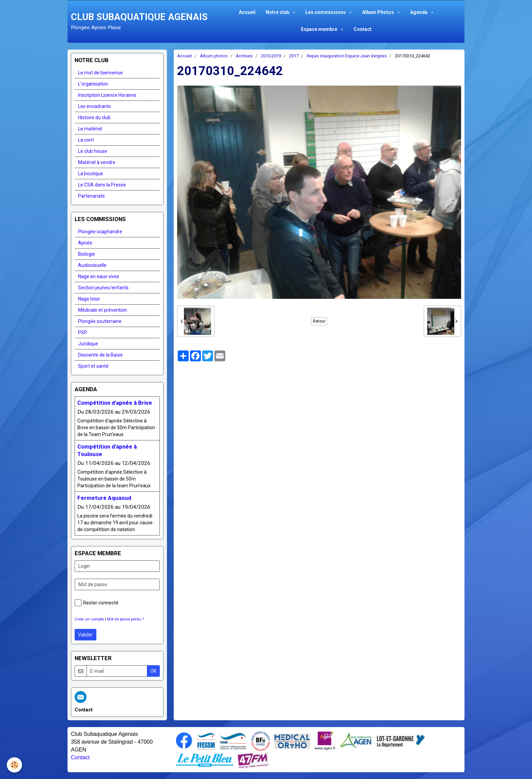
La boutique (91, 174)
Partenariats (91, 196)
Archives (244, 56)
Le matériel (90, 129)
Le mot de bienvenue (100, 73)
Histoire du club (94, 117)
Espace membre (320, 29)
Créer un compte (89, 619)
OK (153, 671)
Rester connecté (97, 603)
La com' (86, 140)
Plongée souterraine (100, 321)
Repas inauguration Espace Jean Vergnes (347, 56)
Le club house (93, 151)
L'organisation (93, 84)
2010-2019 (271, 56)
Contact (363, 29)
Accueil (247, 12)
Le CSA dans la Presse (102, 185)
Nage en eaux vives (99, 276)
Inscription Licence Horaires (107, 95)
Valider (85, 635)
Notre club (278, 12)
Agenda (419, 12)
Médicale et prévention (102, 310)
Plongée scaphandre (100, 232)
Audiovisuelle (92, 265)
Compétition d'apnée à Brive (115, 403)
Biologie (87, 254)
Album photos (214, 56)
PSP (83, 332)
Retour (319, 321)
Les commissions (326, 12)
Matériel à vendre (97, 162)
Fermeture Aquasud (104, 498)
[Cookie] (14, 765)
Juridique (88, 344)
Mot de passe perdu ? (125, 619)
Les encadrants (94, 106)
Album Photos (378, 12)
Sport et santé (93, 366)
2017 (294, 56)
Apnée (85, 243)
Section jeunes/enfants (103, 288)
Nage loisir (89, 299)
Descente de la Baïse (100, 355)
